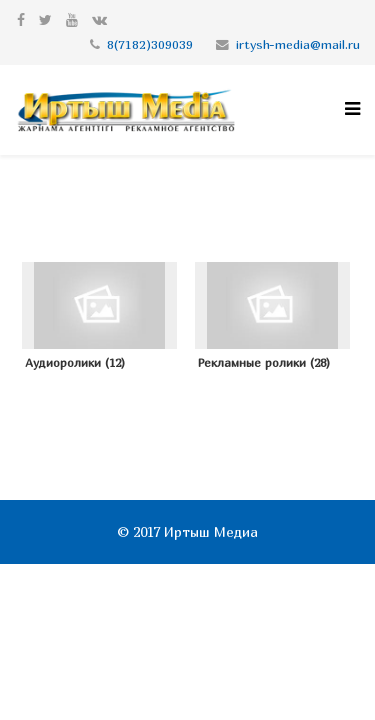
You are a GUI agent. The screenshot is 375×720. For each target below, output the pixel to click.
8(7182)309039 (150, 44)
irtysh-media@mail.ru (298, 44)
